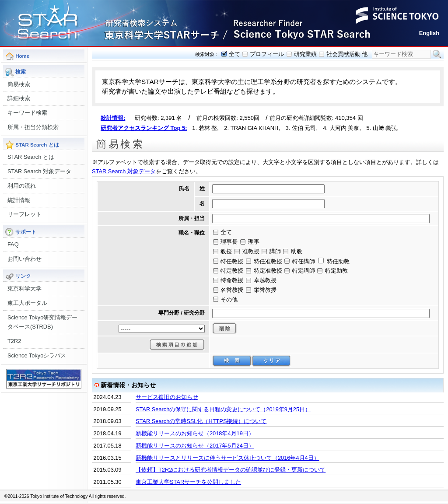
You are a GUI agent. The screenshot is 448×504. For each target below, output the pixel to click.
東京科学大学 (24, 289)
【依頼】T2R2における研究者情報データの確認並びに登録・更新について (231, 470)
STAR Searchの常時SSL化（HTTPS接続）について (201, 421)
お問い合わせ (24, 259)
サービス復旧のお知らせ (167, 397)
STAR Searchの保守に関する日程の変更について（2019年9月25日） (223, 409)
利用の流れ (22, 186)
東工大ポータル (27, 303)
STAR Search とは (31, 157)
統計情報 (19, 200)
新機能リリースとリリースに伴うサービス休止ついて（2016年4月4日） (227, 458)
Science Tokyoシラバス (37, 355)
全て (234, 54)
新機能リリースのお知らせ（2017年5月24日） (195, 446)
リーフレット (24, 214)
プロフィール (267, 54)
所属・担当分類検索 (33, 127)
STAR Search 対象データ (39, 171)
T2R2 (14, 341)
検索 (437, 54)
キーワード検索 (27, 113)
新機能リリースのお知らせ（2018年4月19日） (195, 433)
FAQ (13, 244)
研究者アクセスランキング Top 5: (144, 128)
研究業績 (305, 54)
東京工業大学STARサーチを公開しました (188, 482)
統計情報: (113, 118)
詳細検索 (19, 98)
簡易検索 (19, 84)
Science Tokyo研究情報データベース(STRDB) (42, 322)
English (429, 33)
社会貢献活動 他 (347, 54)
